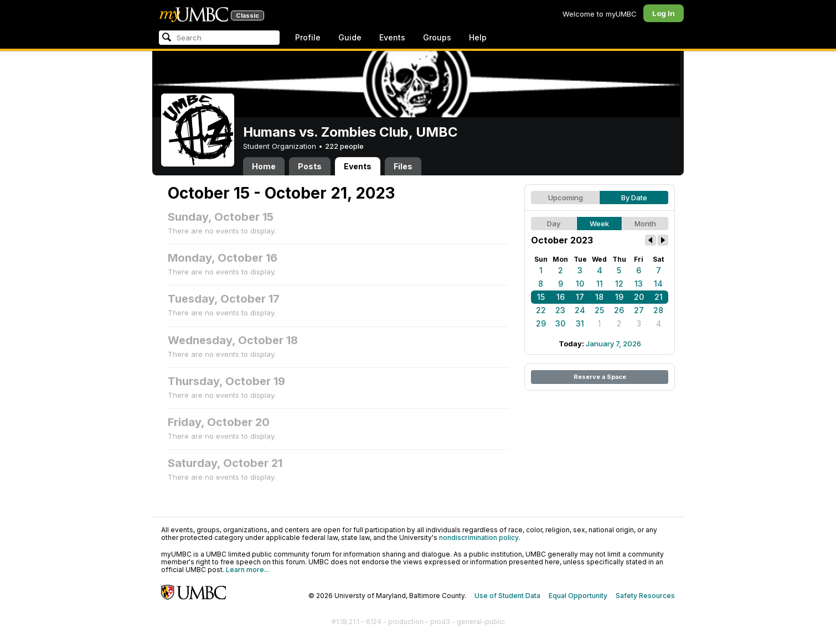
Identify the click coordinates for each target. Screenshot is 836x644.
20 (639, 297)
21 (659, 297)
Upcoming (566, 198)
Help (478, 37)
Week (599, 224)
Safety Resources (645, 596)
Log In (664, 13)
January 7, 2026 (613, 344)
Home (264, 166)
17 (580, 297)
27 (639, 310)
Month (645, 224)
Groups (437, 37)
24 (580, 310)
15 (541, 297)
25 (599, 310)
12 (619, 284)
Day (554, 224)
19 (619, 297)
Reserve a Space (600, 377)
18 (599, 297)
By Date (634, 198)
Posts (310, 166)
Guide (350, 37)
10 (580, 284)
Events (392, 37)
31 (580, 323)
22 (541, 310)
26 (619, 310)
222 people (344, 146)
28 (658, 310)
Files (403, 166)
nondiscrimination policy (479, 537)
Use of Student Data (507, 596)
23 (560, 310)
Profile (308, 37)
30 (560, 323)
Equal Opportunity (578, 596)
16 (561, 297)
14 (658, 284)
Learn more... (247, 570)
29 (541, 323)
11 (600, 284)
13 (639, 284)
